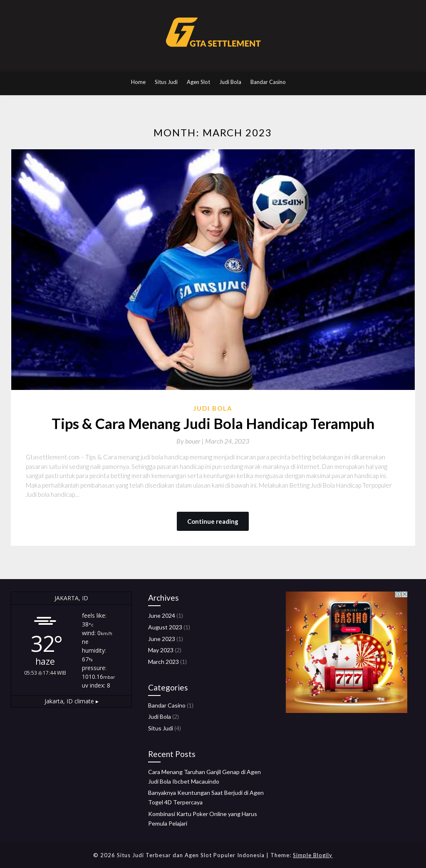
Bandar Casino (268, 82)
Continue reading (213, 521)
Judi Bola (230, 82)
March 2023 (163, 662)
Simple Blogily (313, 855)
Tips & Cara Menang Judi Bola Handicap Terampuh (213, 423)
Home (138, 82)
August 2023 (165, 627)
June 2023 (162, 639)
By (191, 441)
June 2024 (162, 615)
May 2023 (161, 650)
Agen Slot (198, 82)
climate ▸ (72, 701)
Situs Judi (166, 82)
